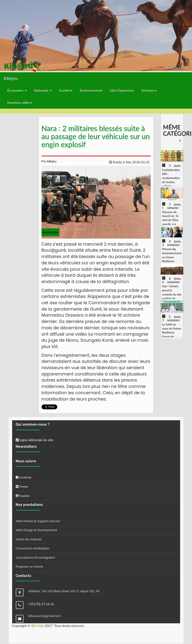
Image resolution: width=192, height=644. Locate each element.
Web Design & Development (36, 530)
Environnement (91, 90)
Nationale (43, 90)
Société (66, 90)
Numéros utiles (20, 103)
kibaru (51, 161)
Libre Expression (122, 90)
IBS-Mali (38, 626)
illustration (50, 232)
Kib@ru (11, 78)
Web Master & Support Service (38, 521)
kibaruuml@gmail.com (45, 616)
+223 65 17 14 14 (41, 604)
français (173, 67)
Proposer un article (29, 567)
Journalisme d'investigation (36, 558)
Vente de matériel (29, 539)
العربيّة (184, 67)
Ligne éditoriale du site (34, 440)
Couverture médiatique (33, 548)
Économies (17, 90)
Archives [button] (149, 90)
